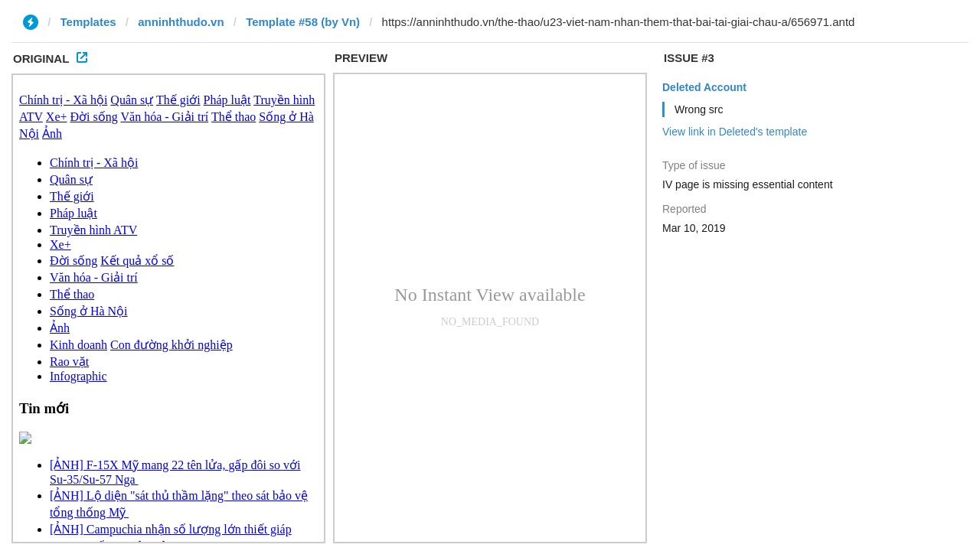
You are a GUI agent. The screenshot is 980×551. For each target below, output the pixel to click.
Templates (88, 22)
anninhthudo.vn (181, 22)
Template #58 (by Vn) (303, 22)
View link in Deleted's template (735, 132)
